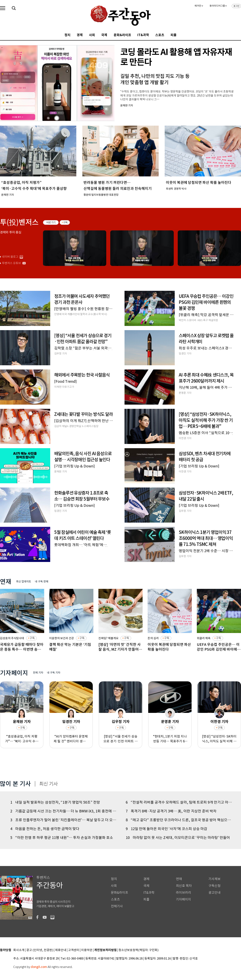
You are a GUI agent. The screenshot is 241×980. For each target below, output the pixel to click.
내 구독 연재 (42, 582)
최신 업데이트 (24, 582)
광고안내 (214, 893)
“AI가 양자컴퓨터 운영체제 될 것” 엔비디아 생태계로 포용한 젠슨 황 (71, 739)
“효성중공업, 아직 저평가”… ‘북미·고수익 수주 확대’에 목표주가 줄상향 (22, 739)
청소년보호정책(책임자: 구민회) (138, 950)
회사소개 (19, 950)
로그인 (236, 6)
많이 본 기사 (15, 784)
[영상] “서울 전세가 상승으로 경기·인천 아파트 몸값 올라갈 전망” (120, 739)
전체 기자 (38, 673)
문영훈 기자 (170, 722)
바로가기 (51, 222)
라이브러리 (183, 893)
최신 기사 (49, 784)
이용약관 (87, 950)
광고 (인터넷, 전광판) (40, 950)
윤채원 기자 (22, 722)
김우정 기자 (121, 722)
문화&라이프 (122, 35)
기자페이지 (183, 899)
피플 (174, 35)
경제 (80, 35)
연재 (179, 879)
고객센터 (74, 950)
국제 (104, 35)
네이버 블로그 (10, 257)
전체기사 (117, 906)
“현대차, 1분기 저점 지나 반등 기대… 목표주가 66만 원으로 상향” (170, 739)
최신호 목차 (184, 886)
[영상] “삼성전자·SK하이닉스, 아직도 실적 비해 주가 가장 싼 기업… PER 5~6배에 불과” (219, 739)
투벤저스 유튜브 (11, 263)
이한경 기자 (219, 722)
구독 (65, 222)
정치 (67, 35)
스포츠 (160, 35)
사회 (92, 35)
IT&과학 (143, 35)
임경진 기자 (71, 722)
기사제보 (214, 879)
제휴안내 (61, 950)
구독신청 (214, 886)
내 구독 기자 (54, 673)
